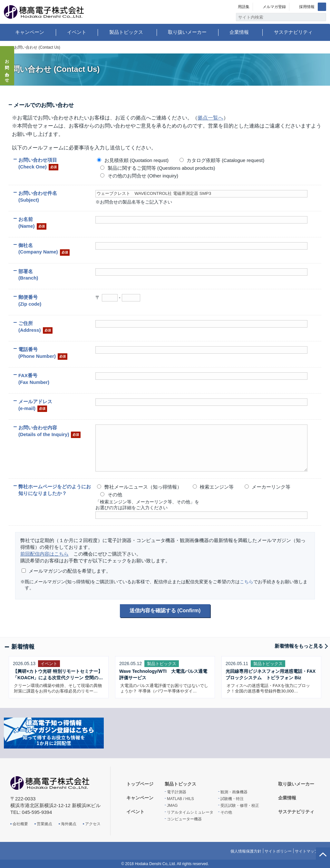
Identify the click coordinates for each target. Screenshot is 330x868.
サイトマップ (306, 851)
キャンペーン (30, 32)
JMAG (172, 806)
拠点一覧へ (210, 118)
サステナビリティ (293, 32)
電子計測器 (177, 792)
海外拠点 (69, 824)
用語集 (244, 7)
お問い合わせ (7, 69)
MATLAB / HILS (180, 799)
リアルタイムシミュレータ (190, 812)
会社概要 (20, 824)
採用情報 (307, 7)
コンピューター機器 (184, 819)
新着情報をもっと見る (299, 646)
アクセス (93, 824)
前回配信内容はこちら (44, 554)
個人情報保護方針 (246, 851)
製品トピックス (126, 32)
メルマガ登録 (274, 7)
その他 (226, 812)
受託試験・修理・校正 (240, 806)
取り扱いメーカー (187, 32)
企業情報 (239, 32)
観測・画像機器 (234, 792)
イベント (77, 32)
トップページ (140, 784)
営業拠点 (44, 824)
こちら (247, 582)
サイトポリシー (278, 851)
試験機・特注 (232, 799)
